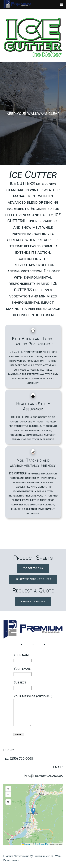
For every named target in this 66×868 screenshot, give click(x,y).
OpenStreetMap (42, 844)
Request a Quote (33, 601)
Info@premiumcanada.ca (43, 776)
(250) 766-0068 (21, 758)
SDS (33, 568)
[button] (33, 811)
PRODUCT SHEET (33, 579)
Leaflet (27, 844)
